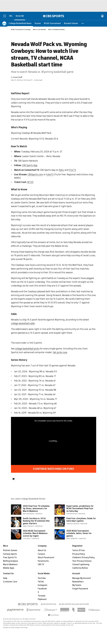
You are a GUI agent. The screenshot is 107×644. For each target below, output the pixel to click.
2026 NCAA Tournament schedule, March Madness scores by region (35, 533)
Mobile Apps (9, 568)
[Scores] (38, 23)
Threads (42, 596)
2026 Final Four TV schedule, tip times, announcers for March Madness (36, 509)
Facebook (42, 589)
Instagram (43, 585)
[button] (83, 23)
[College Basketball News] (20, 23)
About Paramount (46, 558)
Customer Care (10, 582)
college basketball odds (23, 323)
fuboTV (50, 175)
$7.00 (30, 182)
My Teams (77, 585)
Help (5, 578)
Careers (41, 554)
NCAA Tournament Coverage (21, 29)
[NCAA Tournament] (52, 23)
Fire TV (73, 170)
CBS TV (41, 565)
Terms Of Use (79, 550)
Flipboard (42, 599)
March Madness (10, 565)
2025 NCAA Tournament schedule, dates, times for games (79, 533)
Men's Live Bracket (39, 29)
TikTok (41, 582)
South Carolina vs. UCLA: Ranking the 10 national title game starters (36, 521)
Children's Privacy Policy (83, 558)
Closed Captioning (81, 565)
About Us (42, 550)
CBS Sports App (30, 165)
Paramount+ (44, 561)
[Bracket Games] (71, 23)
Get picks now (60, 352)
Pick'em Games (10, 550)
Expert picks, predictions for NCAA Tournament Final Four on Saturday (80, 509)
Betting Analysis (11, 561)
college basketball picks (27, 349)
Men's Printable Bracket (56, 29)
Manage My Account (82, 578)
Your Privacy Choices (82, 561)
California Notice (80, 568)
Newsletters (78, 582)
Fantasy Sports (10, 554)
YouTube (42, 578)
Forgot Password (80, 589)
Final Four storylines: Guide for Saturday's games (81, 520)
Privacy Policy (79, 554)
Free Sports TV (10, 558)
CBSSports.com (35, 175)
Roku (61, 170)
